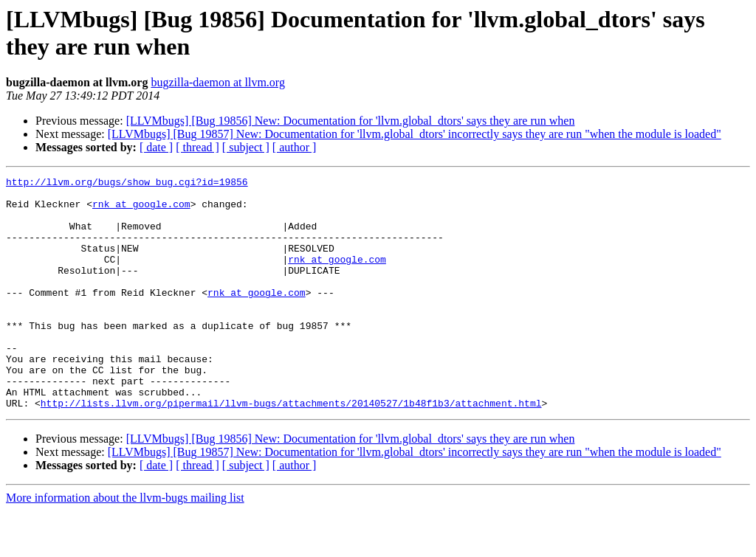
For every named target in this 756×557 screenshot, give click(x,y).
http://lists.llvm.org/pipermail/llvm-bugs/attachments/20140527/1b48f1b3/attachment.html (291, 449)
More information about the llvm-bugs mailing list (125, 544)
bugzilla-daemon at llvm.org (217, 82)
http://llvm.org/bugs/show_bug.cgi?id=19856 (127, 184)
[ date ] (156, 147)
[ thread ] (197, 147)
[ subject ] (246, 147)
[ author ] (295, 147)
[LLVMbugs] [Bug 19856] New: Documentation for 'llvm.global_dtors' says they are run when (351, 121)
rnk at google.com (141, 210)
